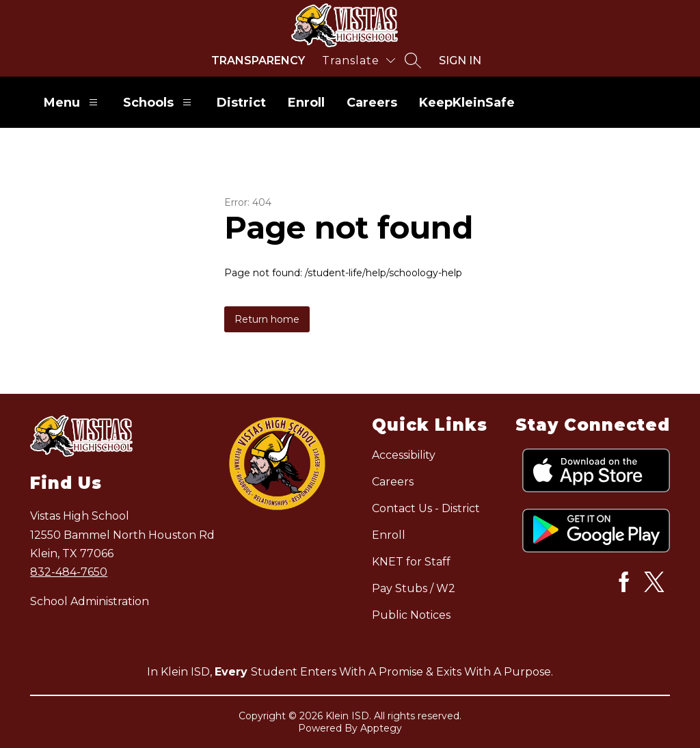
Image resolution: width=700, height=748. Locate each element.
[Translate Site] (359, 61)
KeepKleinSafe (467, 103)
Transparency (258, 61)
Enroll (306, 103)
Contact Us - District (426, 508)
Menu (72, 102)
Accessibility (404, 455)
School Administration (90, 601)
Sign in (460, 61)
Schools (159, 102)
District (241, 103)
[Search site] (413, 60)
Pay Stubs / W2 (414, 588)
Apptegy (381, 728)
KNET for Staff (411, 562)
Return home (267, 319)
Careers (372, 103)
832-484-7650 (69, 572)
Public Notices (411, 615)
